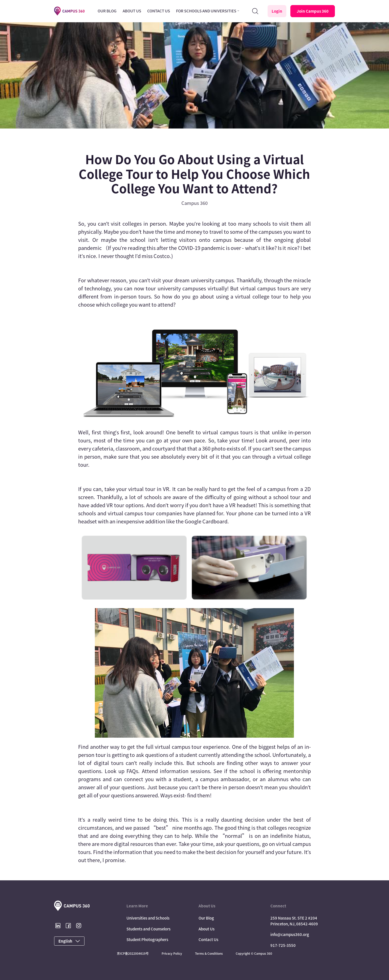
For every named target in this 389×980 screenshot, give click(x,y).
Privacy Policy (172, 953)
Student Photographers (147, 939)
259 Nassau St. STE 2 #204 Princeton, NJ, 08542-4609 (294, 921)
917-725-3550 (283, 945)
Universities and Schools (148, 918)
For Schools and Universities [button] (206, 11)
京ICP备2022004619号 (133, 953)
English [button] (69, 941)
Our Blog (107, 11)
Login (277, 11)
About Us (132, 11)
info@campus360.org (290, 934)
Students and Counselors (148, 929)
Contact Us (159, 11)
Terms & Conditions (209, 953)
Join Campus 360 (313, 11)
